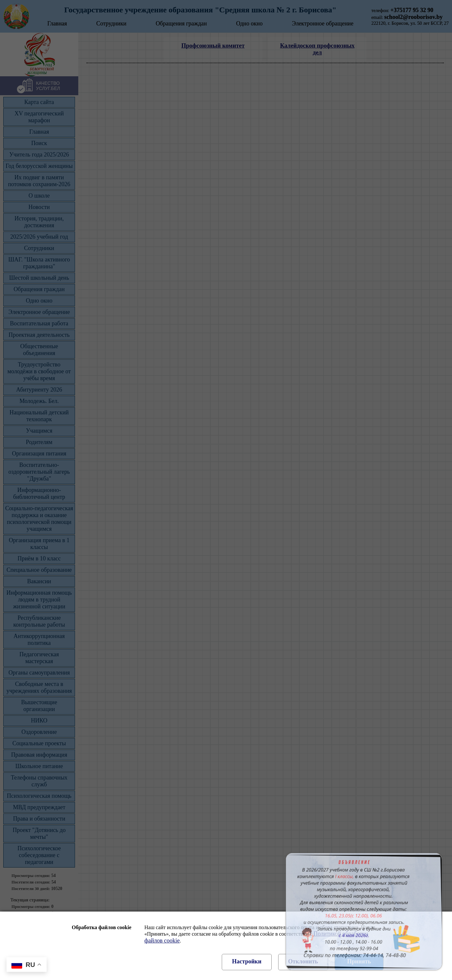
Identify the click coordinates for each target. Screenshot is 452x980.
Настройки (247, 961)
